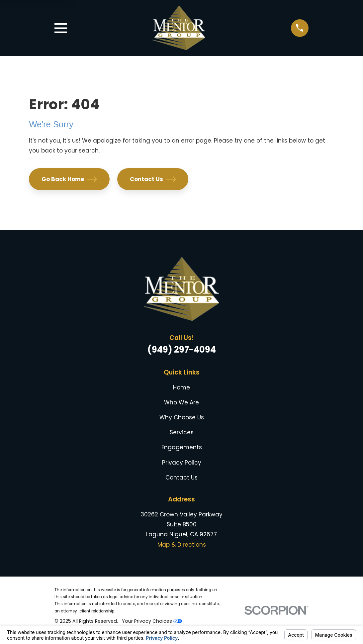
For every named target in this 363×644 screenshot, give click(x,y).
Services (182, 432)
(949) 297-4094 (182, 350)
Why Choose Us (182, 417)
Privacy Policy (182, 463)
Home (181, 387)
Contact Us (153, 179)
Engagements (182, 447)
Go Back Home (69, 179)
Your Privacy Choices (152, 621)
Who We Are (181, 402)
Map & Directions (182, 545)
